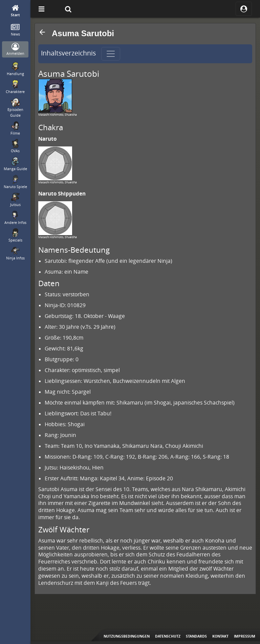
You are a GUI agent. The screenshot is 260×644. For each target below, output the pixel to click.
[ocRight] (244, 9)
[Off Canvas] (41, 9)
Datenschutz (168, 636)
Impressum (245, 636)
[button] (42, 32)
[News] (15, 30)
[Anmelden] (15, 50)
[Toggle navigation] (111, 54)
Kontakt (220, 636)
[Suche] (68, 9)
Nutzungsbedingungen (127, 636)
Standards (196, 636)
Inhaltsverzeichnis (68, 53)
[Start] (15, 11)
